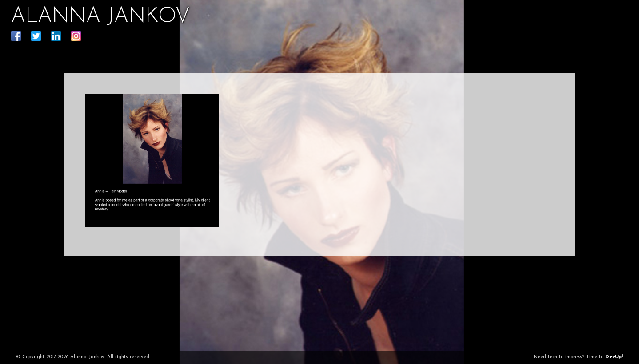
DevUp (613, 357)
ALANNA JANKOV (100, 17)
